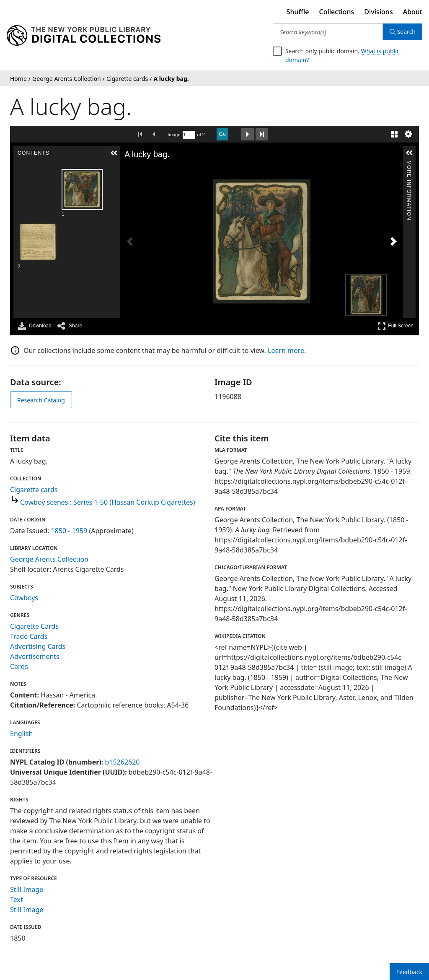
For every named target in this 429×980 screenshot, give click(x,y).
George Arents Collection (49, 559)
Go (222, 134)
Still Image (27, 889)
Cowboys (24, 598)
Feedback (409, 972)
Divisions (378, 12)
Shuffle (298, 12)
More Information (409, 164)
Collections (337, 12)
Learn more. (287, 350)
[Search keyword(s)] (328, 32)
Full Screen (395, 326)
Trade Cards (29, 636)
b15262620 (122, 762)
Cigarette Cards (34, 626)
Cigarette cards (34, 490)
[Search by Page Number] (189, 135)
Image (174, 135)
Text (17, 900)
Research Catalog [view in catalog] (41, 400)
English (21, 734)
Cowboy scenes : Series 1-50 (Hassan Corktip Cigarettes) (108, 502)
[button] (114, 153)
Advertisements (35, 656)
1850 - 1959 (69, 531)
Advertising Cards (38, 646)
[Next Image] (393, 241)
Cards (19, 666)
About (413, 12)
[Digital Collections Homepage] (84, 36)
